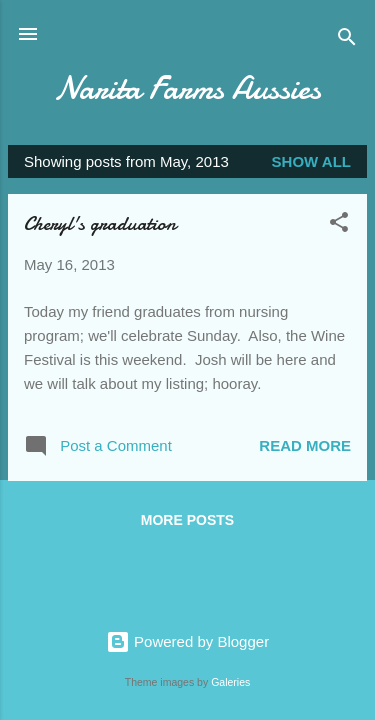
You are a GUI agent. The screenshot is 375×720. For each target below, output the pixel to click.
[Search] (347, 40)
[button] (339, 225)
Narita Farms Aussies (187, 88)
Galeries (230, 682)
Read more (305, 445)
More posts (187, 520)
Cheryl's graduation (100, 223)
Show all (311, 161)
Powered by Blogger (187, 641)
